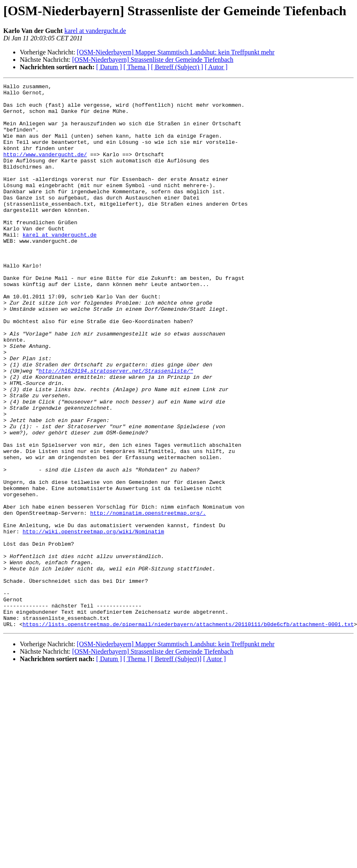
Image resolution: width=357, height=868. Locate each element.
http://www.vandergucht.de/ (45, 169)
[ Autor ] (216, 67)
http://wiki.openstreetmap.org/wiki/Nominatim (93, 622)
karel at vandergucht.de (95, 31)
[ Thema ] (137, 67)
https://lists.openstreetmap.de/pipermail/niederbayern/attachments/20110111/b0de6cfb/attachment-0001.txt (188, 733)
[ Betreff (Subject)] (176, 768)
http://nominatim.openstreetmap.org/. (148, 599)
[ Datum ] (109, 67)
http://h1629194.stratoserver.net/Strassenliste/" (116, 429)
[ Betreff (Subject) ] (177, 67)
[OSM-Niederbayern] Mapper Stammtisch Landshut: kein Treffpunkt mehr (176, 52)
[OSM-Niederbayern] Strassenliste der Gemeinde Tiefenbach (153, 60)
